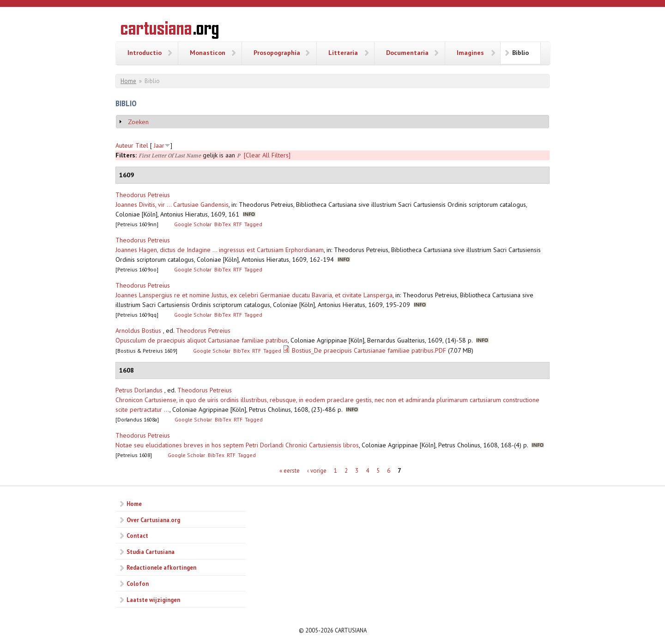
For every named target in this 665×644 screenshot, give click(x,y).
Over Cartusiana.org (153, 520)
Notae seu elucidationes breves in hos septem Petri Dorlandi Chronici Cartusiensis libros (237, 445)
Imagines (470, 53)
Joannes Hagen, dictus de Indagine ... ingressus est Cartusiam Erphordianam (220, 250)
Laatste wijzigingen (153, 600)
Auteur (124, 145)
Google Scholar (193, 224)
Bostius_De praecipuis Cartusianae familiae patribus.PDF (369, 350)
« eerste (290, 471)
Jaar (159, 145)
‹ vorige (317, 471)
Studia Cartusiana (151, 552)
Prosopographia (277, 53)
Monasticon (208, 53)
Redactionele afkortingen (161, 567)
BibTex (223, 224)
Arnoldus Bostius (138, 331)
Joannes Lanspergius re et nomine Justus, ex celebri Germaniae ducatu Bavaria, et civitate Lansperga (254, 295)
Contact (137, 536)
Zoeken (138, 122)
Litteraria (343, 53)
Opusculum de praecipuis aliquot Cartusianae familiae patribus (202, 340)
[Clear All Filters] (267, 155)
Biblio (520, 53)
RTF (238, 224)
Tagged (253, 224)
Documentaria (407, 53)
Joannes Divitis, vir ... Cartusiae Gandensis (172, 205)
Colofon (138, 584)
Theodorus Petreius (143, 195)
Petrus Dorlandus (139, 390)
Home (128, 81)
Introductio (145, 53)
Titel (142, 145)
